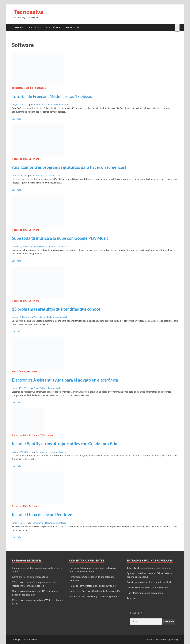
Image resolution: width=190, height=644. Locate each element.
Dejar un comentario (57, 104)
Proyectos (35, 27)
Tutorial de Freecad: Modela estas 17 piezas (52, 96)
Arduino (19, 27)
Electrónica (53, 27)
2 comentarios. (53, 175)
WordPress (164, 639)
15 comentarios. (57, 452)
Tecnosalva (29, 12)
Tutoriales (18, 88)
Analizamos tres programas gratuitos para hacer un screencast (69, 167)
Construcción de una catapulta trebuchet (148, 587)
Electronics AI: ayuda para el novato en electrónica (65, 380)
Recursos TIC (73, 27)
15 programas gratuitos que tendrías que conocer (57, 309)
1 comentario (54, 388)
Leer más (16, 119)
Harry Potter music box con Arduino (97, 586)
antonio (73, 596)
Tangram (131, 598)
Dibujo (29, 88)
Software (40, 88)
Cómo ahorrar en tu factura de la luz (30, 577)
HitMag (174, 639)
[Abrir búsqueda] (177, 28)
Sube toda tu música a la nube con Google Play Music (60, 238)
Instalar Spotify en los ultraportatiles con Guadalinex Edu (65, 444)
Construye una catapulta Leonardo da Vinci (149, 582)
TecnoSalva (39, 104)
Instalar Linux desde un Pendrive (42, 514)
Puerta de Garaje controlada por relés (101, 591)
